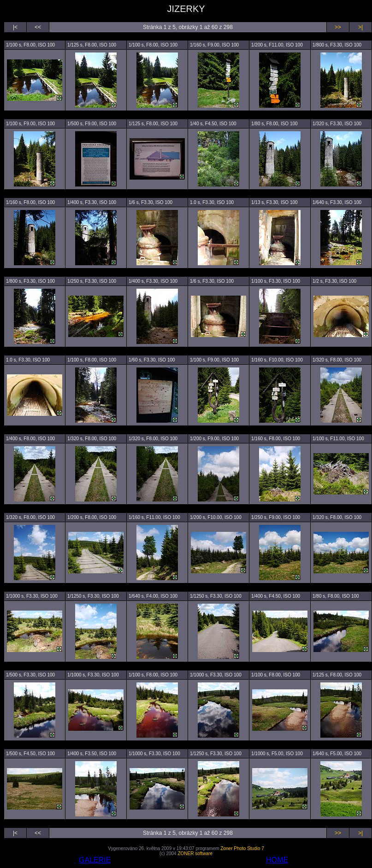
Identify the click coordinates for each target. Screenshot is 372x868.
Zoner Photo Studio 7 (242, 848)
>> (338, 27)
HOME (277, 860)
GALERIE (95, 860)
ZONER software (195, 853)
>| (360, 27)
